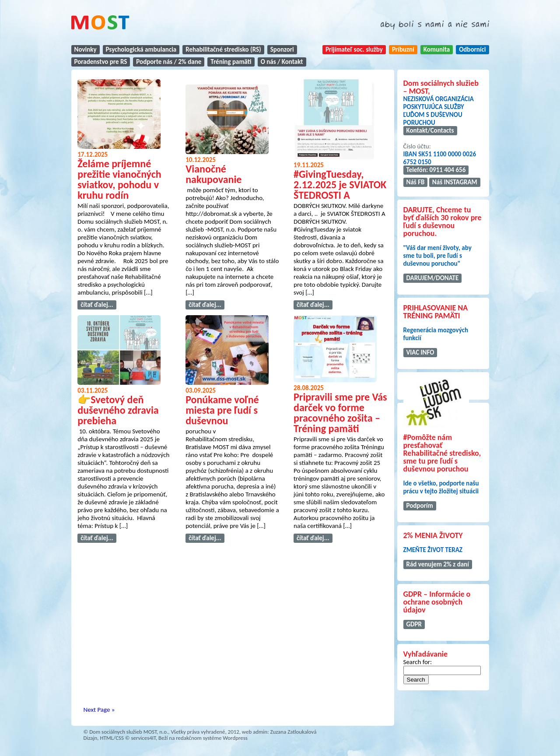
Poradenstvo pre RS (101, 62)
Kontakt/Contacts (430, 130)
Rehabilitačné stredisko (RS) (223, 49)
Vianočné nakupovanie (213, 174)
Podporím (420, 506)
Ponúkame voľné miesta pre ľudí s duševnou (222, 410)
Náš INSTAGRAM (455, 182)
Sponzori (282, 49)
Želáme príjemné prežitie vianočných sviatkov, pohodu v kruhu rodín (119, 179)
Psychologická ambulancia (141, 49)
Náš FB (416, 182)
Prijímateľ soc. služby (354, 49)
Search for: (418, 662)
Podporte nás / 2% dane (169, 62)
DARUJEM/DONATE (433, 278)
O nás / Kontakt (282, 62)
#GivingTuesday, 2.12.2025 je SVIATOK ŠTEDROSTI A (340, 185)
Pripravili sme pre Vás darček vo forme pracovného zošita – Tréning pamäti (340, 413)
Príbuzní (403, 49)
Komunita (437, 49)
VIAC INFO (420, 352)
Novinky (86, 49)
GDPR (414, 624)
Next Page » (99, 710)
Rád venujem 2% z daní (438, 564)
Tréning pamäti (231, 62)
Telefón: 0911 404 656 (436, 170)
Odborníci (472, 49)
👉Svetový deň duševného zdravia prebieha (118, 410)
